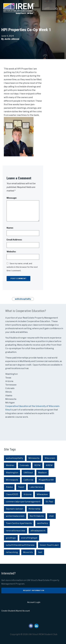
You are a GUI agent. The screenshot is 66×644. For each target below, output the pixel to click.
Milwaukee (42, 494)
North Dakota (37, 516)
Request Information (34, 590)
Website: (11, 252)
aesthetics (43, 523)
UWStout (28, 473)
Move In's (28, 552)
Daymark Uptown (15, 509)
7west (21, 487)
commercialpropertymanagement (23, 502)
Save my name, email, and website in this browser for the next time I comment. (22, 267)
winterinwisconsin (15, 516)
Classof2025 (12, 494)
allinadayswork (38, 531)
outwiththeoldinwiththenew (20, 545)
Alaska (9, 487)
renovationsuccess (16, 531)
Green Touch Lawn (49, 545)
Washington (12, 473)
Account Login (34, 602)
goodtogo (11, 538)
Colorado (24, 465)
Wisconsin (50, 458)
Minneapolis (12, 480)
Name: (10, 228)
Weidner (10, 465)
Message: (12, 198)
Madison (42, 473)
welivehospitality (23, 299)
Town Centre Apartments (19, 523)
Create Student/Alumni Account (16, 611)
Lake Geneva (36, 487)
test (40, 552)
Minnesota (34, 458)
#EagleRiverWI (46, 480)
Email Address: (14, 240)
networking (12, 552)
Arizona (27, 494)
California (28, 480)
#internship (34, 509)
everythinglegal (29, 538)
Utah (51, 516)
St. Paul (49, 502)
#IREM (49, 465)
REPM (37, 465)
